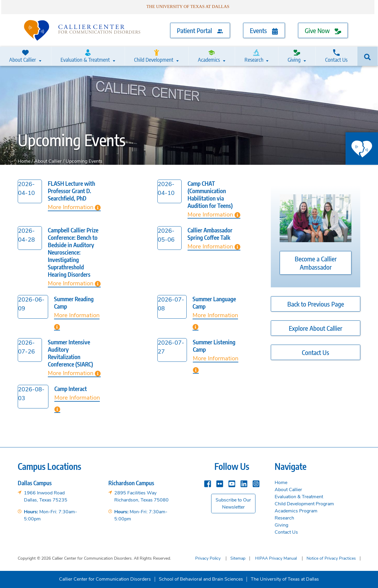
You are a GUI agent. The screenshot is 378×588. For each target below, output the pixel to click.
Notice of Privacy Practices (331, 558)
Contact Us (336, 56)
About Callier (23, 56)
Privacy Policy (208, 558)
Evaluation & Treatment (86, 56)
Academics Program (296, 510)
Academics (209, 56)
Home (24, 161)
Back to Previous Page (316, 303)
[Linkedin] (244, 483)
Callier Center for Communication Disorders (105, 579)
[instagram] (256, 483)
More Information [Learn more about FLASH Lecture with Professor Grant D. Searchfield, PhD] (74, 207)
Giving (294, 56)
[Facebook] (208, 483)
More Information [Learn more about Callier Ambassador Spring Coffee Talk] (214, 246)
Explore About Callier (316, 328)
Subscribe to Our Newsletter (233, 503)
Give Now (323, 30)
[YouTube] (232, 483)
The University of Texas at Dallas (285, 579)
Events (264, 30)
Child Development (154, 56)
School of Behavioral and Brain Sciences (201, 579)
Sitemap (238, 558)
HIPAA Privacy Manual (276, 558)
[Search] (368, 56)
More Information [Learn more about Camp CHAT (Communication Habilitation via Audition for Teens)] (214, 214)
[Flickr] (220, 483)
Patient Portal (200, 30)
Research (254, 56)
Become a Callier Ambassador (316, 262)
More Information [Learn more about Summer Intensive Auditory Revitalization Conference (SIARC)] (74, 373)
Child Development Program (304, 503)
